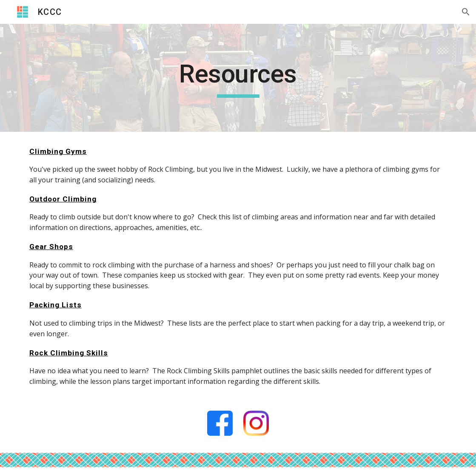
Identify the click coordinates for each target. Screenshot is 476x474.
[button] (466, 12)
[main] (238, 78)
